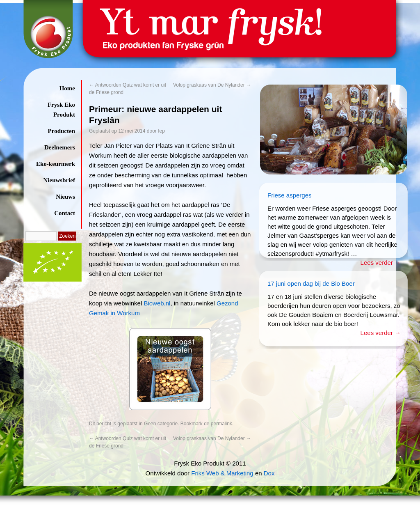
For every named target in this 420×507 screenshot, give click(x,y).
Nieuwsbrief (59, 180)
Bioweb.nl (157, 303)
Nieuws (65, 197)
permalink (221, 424)
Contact (65, 213)
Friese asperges (290, 195)
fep (161, 131)
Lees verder (381, 263)
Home (67, 88)
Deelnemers (60, 147)
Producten (62, 131)
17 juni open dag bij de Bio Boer (311, 283)
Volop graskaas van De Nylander (212, 85)
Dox (269, 473)
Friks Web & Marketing (222, 473)
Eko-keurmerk (56, 164)
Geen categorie (161, 424)
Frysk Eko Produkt (61, 110)
